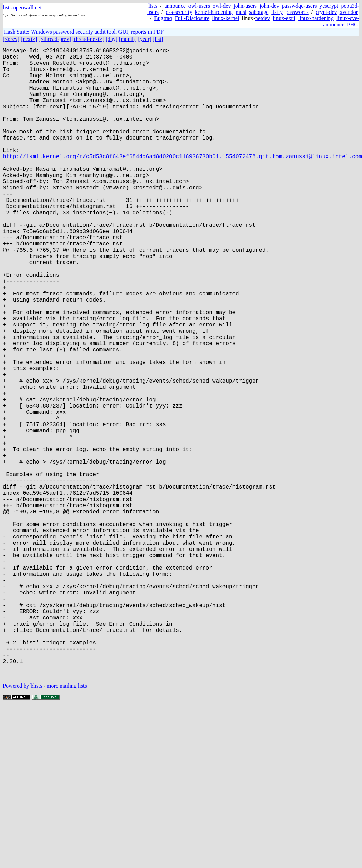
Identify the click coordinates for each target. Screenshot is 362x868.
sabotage (259, 12)
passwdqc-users (299, 6)
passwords (297, 12)
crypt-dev (326, 12)
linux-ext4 (284, 18)
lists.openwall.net (22, 7)
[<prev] (11, 39)
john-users (245, 6)
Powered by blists (23, 826)
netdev (263, 18)
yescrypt (329, 6)
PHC (352, 24)
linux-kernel (226, 18)
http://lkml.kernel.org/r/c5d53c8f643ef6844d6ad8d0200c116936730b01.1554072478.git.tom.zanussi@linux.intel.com (182, 181)
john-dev (269, 6)
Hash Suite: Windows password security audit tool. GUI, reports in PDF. (84, 32)
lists (153, 6)
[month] (128, 39)
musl (241, 12)
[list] (158, 39)
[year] (145, 39)
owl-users (199, 6)
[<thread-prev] (55, 39)
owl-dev (222, 6)
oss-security (179, 12)
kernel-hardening (214, 12)
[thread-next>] (89, 39)
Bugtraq (163, 18)
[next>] (29, 39)
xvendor (349, 12)
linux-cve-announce (341, 21)
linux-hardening (316, 18)
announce (175, 6)
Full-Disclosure (192, 18)
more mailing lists (67, 826)
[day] (112, 39)
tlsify (277, 12)
